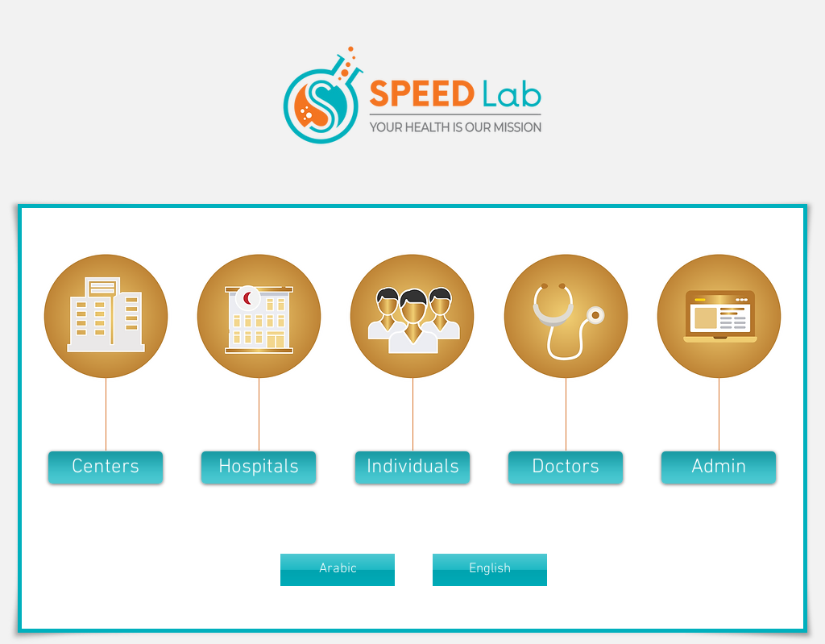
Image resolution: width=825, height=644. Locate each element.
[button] (106, 467)
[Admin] (719, 467)
